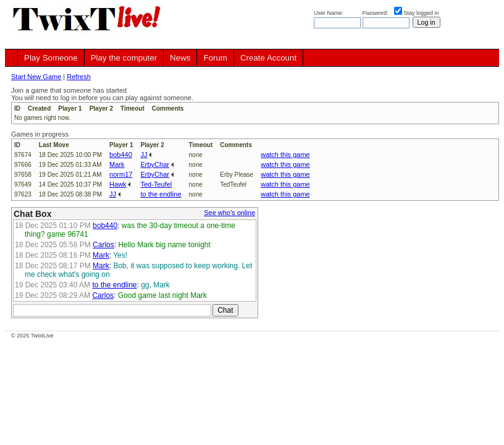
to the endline (161, 194)
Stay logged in (422, 13)
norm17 (121, 174)
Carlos (103, 245)
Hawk (118, 184)
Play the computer (124, 58)
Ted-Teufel (156, 184)
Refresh (79, 77)
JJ (144, 155)
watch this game (285, 155)
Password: (376, 13)
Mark (117, 164)
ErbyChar (154, 164)
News (180, 58)
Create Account (268, 58)
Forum (215, 58)
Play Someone (51, 58)
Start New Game (36, 77)
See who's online (229, 213)
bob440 (121, 155)
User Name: (330, 13)
